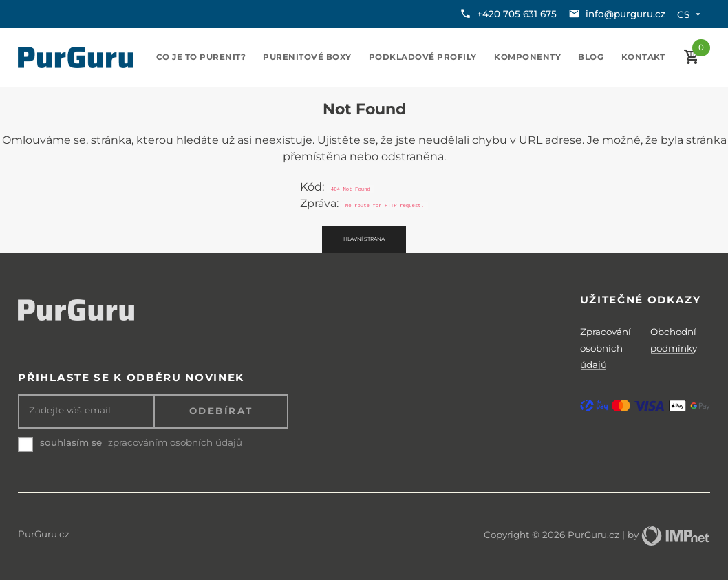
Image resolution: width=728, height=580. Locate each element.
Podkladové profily (423, 57)
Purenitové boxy (307, 57)
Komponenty (527, 57)
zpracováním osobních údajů (175, 443)
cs (690, 14)
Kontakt (643, 57)
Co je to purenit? (201, 57)
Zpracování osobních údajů (606, 348)
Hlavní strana (364, 239)
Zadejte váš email (70, 410)
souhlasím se (71, 442)
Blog (591, 57)
